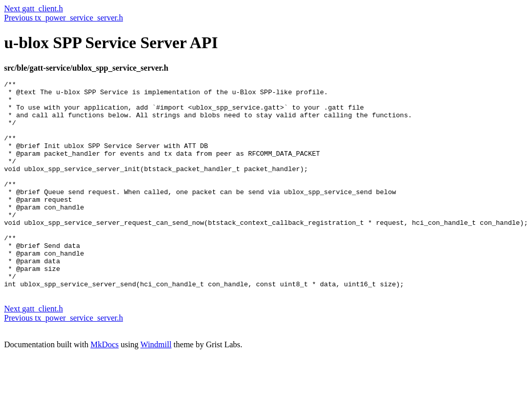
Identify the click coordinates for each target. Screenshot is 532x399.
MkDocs (104, 386)
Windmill (156, 386)
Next (13, 8)
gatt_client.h (43, 8)
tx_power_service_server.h (78, 18)
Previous (18, 18)
